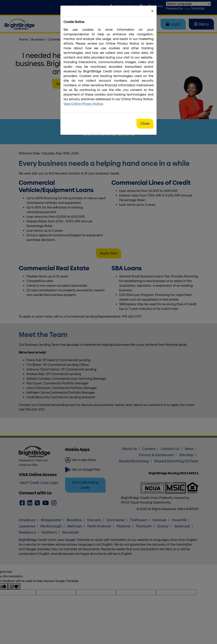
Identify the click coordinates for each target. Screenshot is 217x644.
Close (145, 124)
